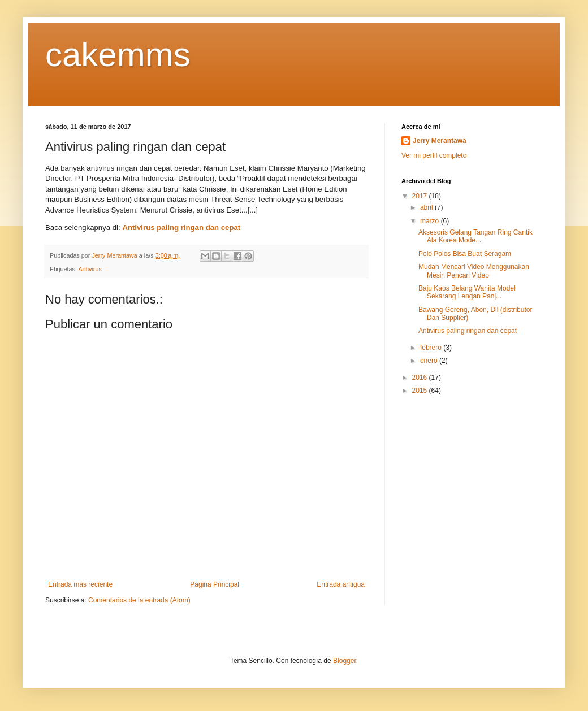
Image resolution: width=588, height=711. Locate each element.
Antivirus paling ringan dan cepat (181, 227)
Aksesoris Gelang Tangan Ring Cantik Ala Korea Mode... (475, 236)
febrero (432, 348)
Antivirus (90, 269)
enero (430, 361)
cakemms (118, 55)
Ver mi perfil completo (434, 155)
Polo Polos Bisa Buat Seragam (465, 254)
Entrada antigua (341, 584)
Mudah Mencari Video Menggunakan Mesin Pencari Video (474, 271)
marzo (431, 221)
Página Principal (215, 584)
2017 (421, 196)
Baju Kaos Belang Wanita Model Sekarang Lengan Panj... (467, 292)
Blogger (345, 661)
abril (427, 207)
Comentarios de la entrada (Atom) (139, 600)
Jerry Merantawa (440, 141)
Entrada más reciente (80, 584)
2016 (421, 378)
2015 (421, 391)
